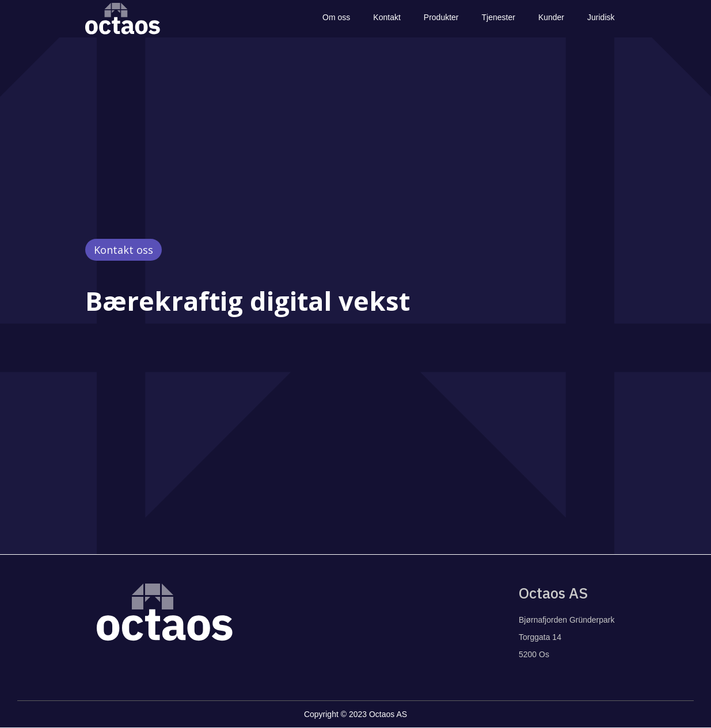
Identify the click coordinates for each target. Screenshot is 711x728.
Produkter (441, 17)
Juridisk (601, 17)
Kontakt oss (123, 250)
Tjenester (499, 17)
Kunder (551, 17)
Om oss (336, 17)
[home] (123, 19)
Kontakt (387, 17)
